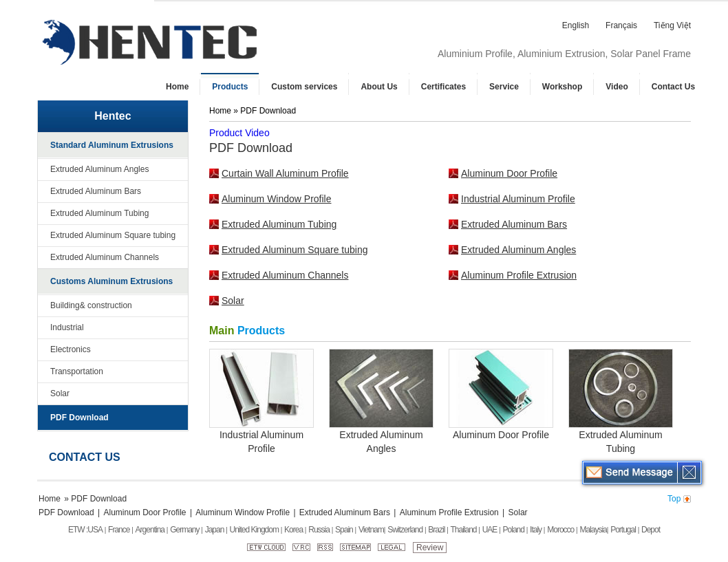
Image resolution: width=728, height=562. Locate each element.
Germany (184, 530)
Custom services (304, 87)
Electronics (71, 349)
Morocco (560, 530)
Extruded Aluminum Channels (105, 257)
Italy (536, 530)
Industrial (67, 327)
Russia (319, 530)
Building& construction (91, 305)
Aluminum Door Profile (509, 173)
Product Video (239, 133)
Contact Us (673, 87)
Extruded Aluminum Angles (99, 169)
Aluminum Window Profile (277, 199)
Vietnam (371, 530)
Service (504, 87)
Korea (293, 530)
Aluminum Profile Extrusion (519, 275)
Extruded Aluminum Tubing (99, 213)
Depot (651, 530)
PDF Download (79, 418)
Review (430, 548)
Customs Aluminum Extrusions (111, 281)
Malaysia (593, 530)
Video (617, 87)
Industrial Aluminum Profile (518, 199)
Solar (60, 393)
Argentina (150, 530)
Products (230, 87)
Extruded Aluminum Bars (96, 191)
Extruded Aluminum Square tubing (113, 235)
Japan (215, 530)
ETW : (78, 530)
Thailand (464, 530)
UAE (490, 530)
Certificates (443, 87)
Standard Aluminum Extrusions (112, 145)
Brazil (436, 530)
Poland (514, 530)
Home (177, 87)
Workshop (562, 87)
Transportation (77, 371)
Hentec (113, 116)
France (119, 530)
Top (674, 499)
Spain (344, 530)
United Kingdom (254, 530)
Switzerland (405, 530)
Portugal (623, 530)
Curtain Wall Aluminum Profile (285, 173)
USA (95, 530)
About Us (379, 87)
